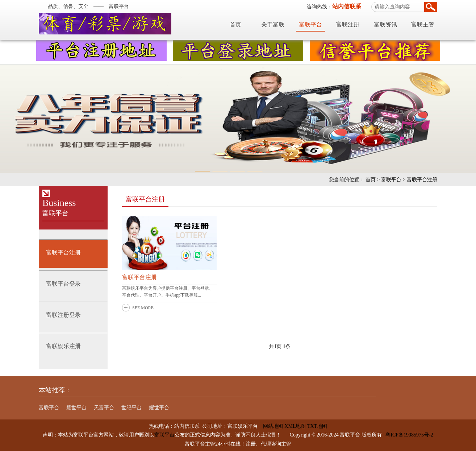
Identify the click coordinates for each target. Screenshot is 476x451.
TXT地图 (317, 426)
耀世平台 (76, 408)
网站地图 (271, 426)
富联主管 (423, 24)
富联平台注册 (422, 180)
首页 (235, 24)
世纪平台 (131, 408)
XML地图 (295, 426)
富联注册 (348, 24)
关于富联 (273, 24)
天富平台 (104, 408)
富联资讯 (385, 24)
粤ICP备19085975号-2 (409, 435)
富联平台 (310, 24)
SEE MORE (143, 308)
